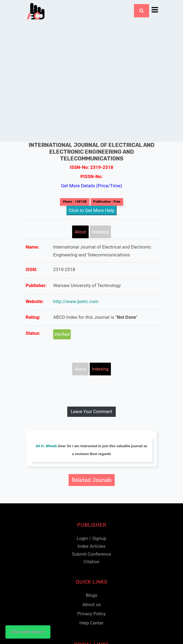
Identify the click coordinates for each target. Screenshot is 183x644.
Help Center (92, 623)
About (80, 232)
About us (92, 604)
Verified (62, 334)
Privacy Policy (92, 614)
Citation (92, 562)
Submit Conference (92, 554)
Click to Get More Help (92, 210)
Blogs (92, 595)
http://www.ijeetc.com (76, 301)
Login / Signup (92, 538)
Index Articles (92, 546)
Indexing (100, 232)
